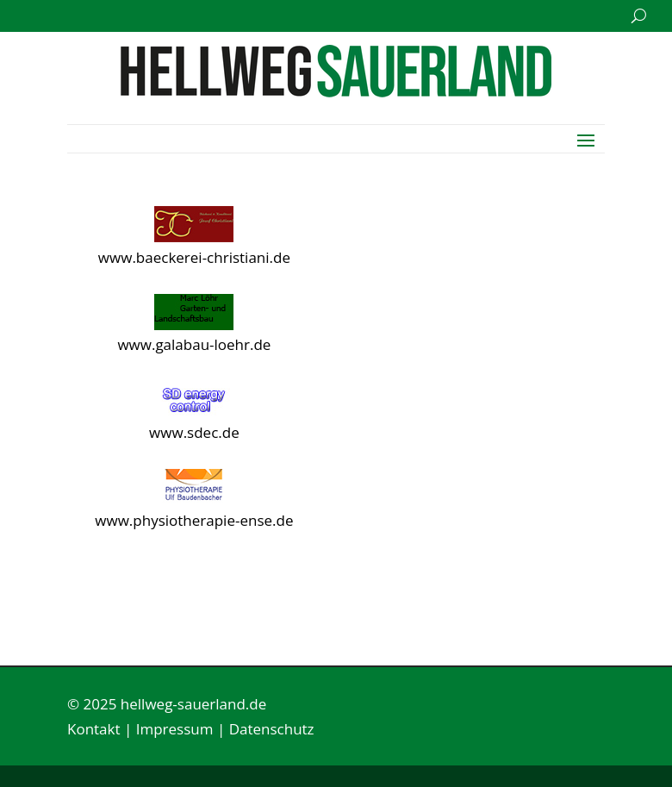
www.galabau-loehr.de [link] (194, 344)
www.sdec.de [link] (194, 432)
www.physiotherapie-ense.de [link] (194, 520)
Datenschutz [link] (272, 729)
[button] (586, 139)
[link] (336, 92)
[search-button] (639, 16)
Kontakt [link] (94, 729)
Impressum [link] (175, 729)
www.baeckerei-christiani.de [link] (194, 257)
